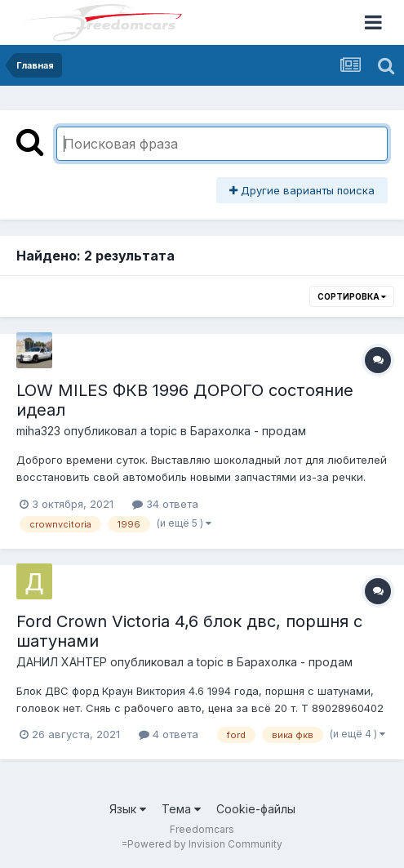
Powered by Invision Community (205, 844)
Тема (181, 809)
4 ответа (169, 734)
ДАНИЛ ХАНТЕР (62, 662)
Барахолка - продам (248, 431)
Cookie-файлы (256, 809)
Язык (128, 809)
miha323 (38, 431)
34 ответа (165, 504)
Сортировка (352, 296)
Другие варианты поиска (302, 190)
